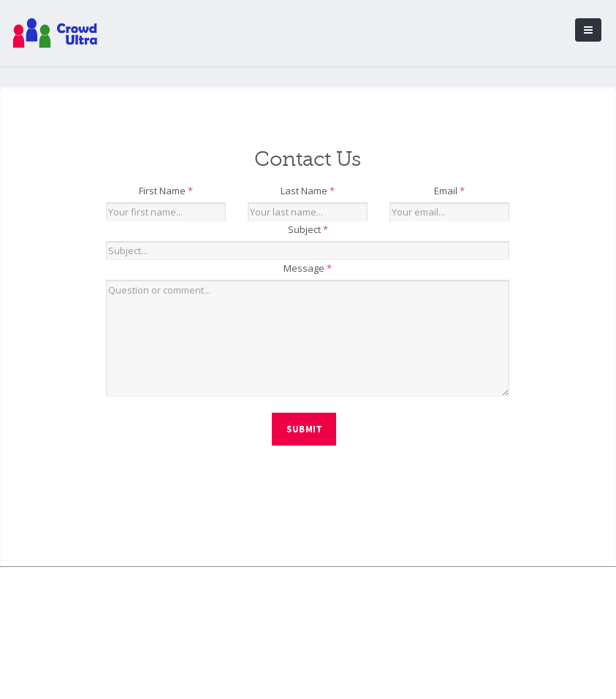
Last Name (308, 191)
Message (308, 268)
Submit (304, 429)
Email (449, 191)
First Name (166, 191)
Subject (308, 229)
